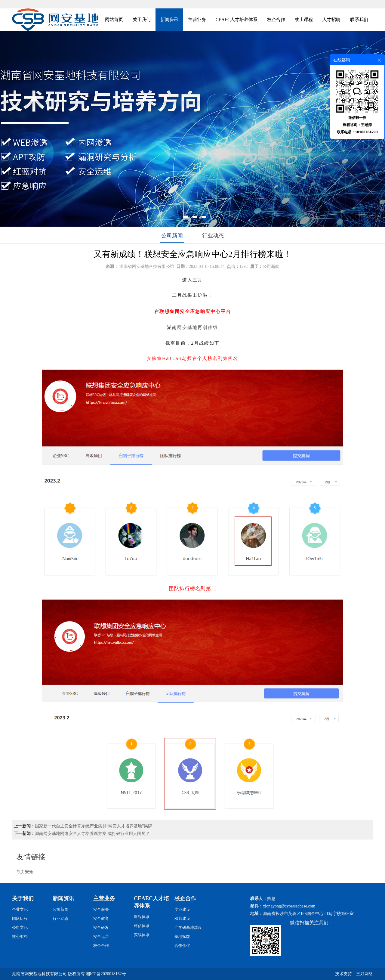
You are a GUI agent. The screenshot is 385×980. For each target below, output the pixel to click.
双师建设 (182, 918)
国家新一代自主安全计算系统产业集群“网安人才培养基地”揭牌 (94, 826)
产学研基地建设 (188, 927)
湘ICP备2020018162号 (106, 974)
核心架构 (20, 937)
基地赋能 (182, 937)
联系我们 (359, 20)
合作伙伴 (182, 946)
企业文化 (20, 909)
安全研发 (101, 927)
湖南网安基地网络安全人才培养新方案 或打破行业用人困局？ (92, 834)
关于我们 (142, 20)
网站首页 (114, 20)
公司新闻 (172, 236)
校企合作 (276, 20)
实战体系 (142, 935)
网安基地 (187, 327)
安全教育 (101, 918)
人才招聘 (331, 20)
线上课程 (304, 20)
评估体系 (142, 926)
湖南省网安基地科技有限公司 (147, 267)
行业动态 (213, 236)
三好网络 (365, 974)
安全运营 (101, 937)
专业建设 (182, 909)
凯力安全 (25, 872)
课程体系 (142, 917)
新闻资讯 (169, 20)
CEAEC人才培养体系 (237, 20)
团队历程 (20, 918)
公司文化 (20, 927)
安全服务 (101, 909)
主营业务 (197, 20)
